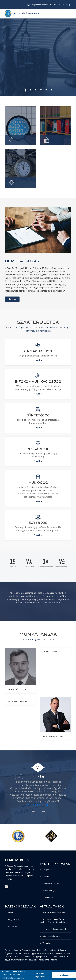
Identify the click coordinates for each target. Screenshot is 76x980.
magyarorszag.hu (14, 919)
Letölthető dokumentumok (53, 929)
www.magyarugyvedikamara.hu (25, 960)
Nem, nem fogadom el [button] (40, 975)
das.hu (9, 912)
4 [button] (41, 90)
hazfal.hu (45, 877)
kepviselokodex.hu (49, 883)
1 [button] (25, 90)
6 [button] (51, 90)
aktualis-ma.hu (47, 897)
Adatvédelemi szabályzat (52, 912)
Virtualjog (45, 943)
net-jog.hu (46, 870)
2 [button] (30, 90)
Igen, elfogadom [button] (64, 975)
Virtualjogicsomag (38, 804)
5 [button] (46, 90)
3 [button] (35, 90)
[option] (38, 57)
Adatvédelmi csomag (51, 936)
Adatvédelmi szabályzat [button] (13, 978)
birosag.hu (11, 926)
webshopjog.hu (48, 890)
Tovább (12, 299)
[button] (67, 13)
